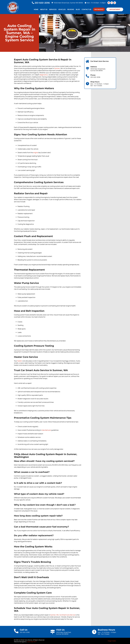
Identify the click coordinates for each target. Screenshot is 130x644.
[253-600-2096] (33, 3)
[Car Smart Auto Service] (87, 61)
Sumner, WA (54, 615)
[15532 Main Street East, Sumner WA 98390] (52, 3)
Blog (78, 9)
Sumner (57, 68)
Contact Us (86, 9)
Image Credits (112, 641)
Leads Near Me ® (32, 642)
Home (36, 9)
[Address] (87, 69)
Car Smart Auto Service (67, 615)
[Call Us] (16, 631)
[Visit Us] (53, 632)
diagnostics (44, 75)
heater (20, 361)
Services (53, 9)
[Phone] (87, 76)
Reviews (71, 9)
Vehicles (62, 9)
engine (36, 152)
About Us (44, 9)
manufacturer (46, 430)
